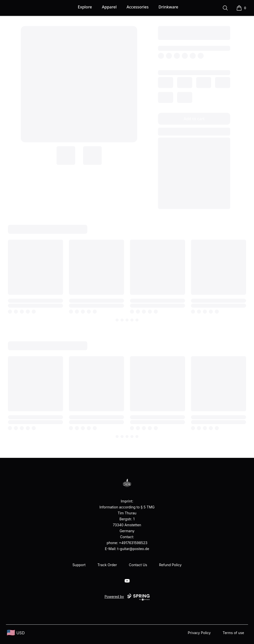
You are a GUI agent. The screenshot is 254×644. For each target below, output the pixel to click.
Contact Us (138, 565)
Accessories (138, 7)
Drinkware (168, 7)
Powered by (127, 597)
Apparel (109, 7)
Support (79, 565)
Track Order (107, 565)
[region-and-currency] (16, 633)
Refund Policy (170, 565)
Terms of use (233, 633)
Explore (85, 7)
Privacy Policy (199, 633)
